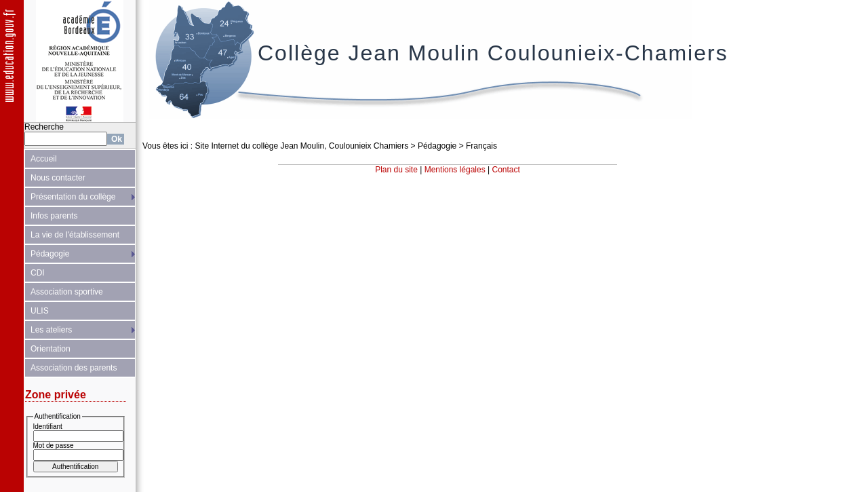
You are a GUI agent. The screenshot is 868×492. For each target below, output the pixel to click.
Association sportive (67, 292)
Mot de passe (54, 446)
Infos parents (54, 216)
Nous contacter (58, 178)
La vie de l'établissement (75, 235)
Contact (506, 170)
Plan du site (396, 170)
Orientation (51, 349)
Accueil (44, 159)
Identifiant (48, 427)
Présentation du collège (73, 197)
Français (481, 146)
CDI (38, 273)
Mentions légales (455, 170)
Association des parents (74, 368)
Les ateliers (51, 330)
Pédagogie (50, 254)
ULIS (40, 311)
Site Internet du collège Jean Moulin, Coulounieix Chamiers (301, 146)
